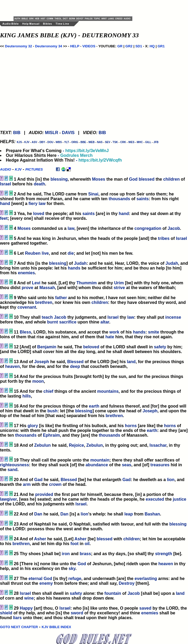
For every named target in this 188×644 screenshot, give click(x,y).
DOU (50, 142)
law (42, 204)
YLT (67, 142)
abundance (97, 465)
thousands (119, 199)
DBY (42, 142)
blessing (59, 179)
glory (33, 426)
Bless (26, 332)
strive (119, 288)
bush (53, 411)
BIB (17, 133)
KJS (19, 142)
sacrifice (68, 322)
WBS (59, 142)
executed (155, 499)
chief (48, 391)
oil (87, 544)
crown (55, 484)
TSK (115, 142)
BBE (83, 142)
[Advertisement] (76, 8)
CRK (123, 142)
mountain (100, 460)
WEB (91, 142)
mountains (108, 391)
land (131, 362)
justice (180, 499)
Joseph (42, 362)
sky (72, 568)
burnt (53, 322)
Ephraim (51, 435)
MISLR (52, 133)
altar (105, 322)
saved (145, 608)
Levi (36, 283)
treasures (160, 465)
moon (38, 381)
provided (44, 494)
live (45, 253)
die (71, 253)
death (39, 184)
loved (39, 214)
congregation (148, 228)
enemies (27, 273)
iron (66, 554)
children (171, 179)
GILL (148, 142)
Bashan (152, 514)
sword (77, 613)
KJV (27, 142)
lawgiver (8, 499)
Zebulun (42, 445)
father (61, 298)
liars (17, 618)
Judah (80, 263)
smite (154, 332)
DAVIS (68, 133)
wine (29, 598)
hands (74, 268)
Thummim (86, 283)
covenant (27, 307)
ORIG (75, 142)
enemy (46, 583)
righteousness (14, 465)
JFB (156, 142)
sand (12, 470)
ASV (34, 142)
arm (27, 484)
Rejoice (76, 445)
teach (47, 317)
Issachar (158, 445)
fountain (113, 593)
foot (75, 544)
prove (28, 288)
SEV (108, 142)
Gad (38, 480)
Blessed (75, 362)
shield (6, 613)
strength (164, 554)
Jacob (174, 228)
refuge (75, 579)
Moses (99, 179)
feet (4, 218)
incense (173, 317)
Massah (47, 288)
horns (131, 426)
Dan (38, 514)
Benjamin (47, 347)
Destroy (127, 583)
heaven (13, 366)
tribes (164, 238)
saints (143, 199)
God (133, 179)
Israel (6, 184)
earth (94, 406)
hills (27, 396)
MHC (140, 142)
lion (171, 480)
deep (75, 366)
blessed (147, 179)
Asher (40, 539)
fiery (33, 204)
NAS (100, 142)
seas (127, 465)
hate (110, 337)
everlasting (146, 579)
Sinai (93, 194)
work (114, 332)
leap (129, 514)
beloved (91, 347)
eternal (35, 579)
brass (85, 554)
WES (131, 142)
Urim (119, 283)
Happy (26, 608)
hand (5, 204)
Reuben (33, 253)
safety (160, 347)
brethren (44, 302)
